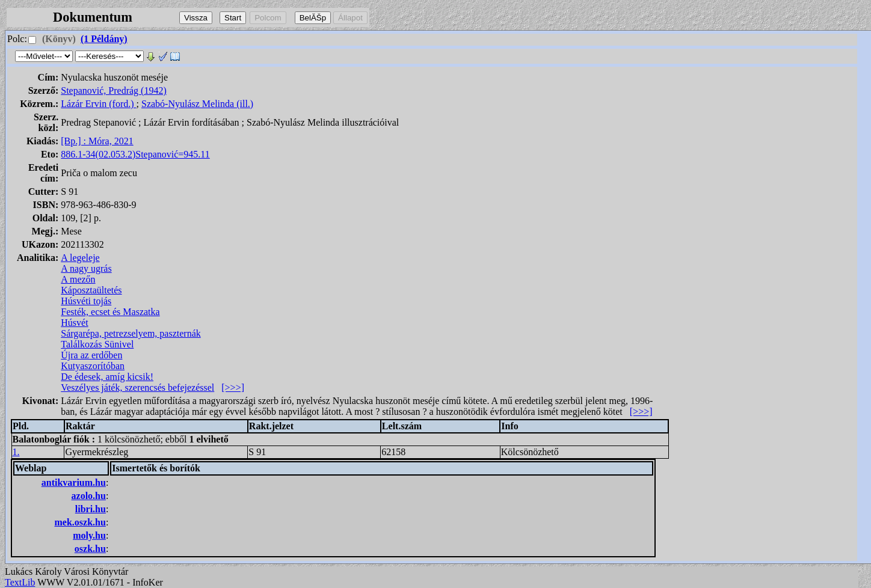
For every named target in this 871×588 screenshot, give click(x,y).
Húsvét (74, 323)
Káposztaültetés (91, 290)
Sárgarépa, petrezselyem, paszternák (131, 333)
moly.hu (89, 535)
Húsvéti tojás (86, 301)
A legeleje (80, 258)
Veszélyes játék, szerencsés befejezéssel (137, 387)
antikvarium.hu (74, 482)
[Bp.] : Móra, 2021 (97, 141)
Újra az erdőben (91, 355)
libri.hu (91, 509)
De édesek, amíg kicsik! (107, 377)
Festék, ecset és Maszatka (110, 312)
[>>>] (233, 387)
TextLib (20, 582)
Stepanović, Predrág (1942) (114, 90)
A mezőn (78, 279)
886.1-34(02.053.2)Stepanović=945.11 (135, 154)
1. (16, 452)
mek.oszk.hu (80, 522)
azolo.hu (89, 496)
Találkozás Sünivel (97, 344)
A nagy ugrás (86, 268)
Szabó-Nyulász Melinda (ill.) (197, 104)
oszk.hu (90, 549)
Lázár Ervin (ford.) (98, 104)
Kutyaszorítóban (93, 366)
